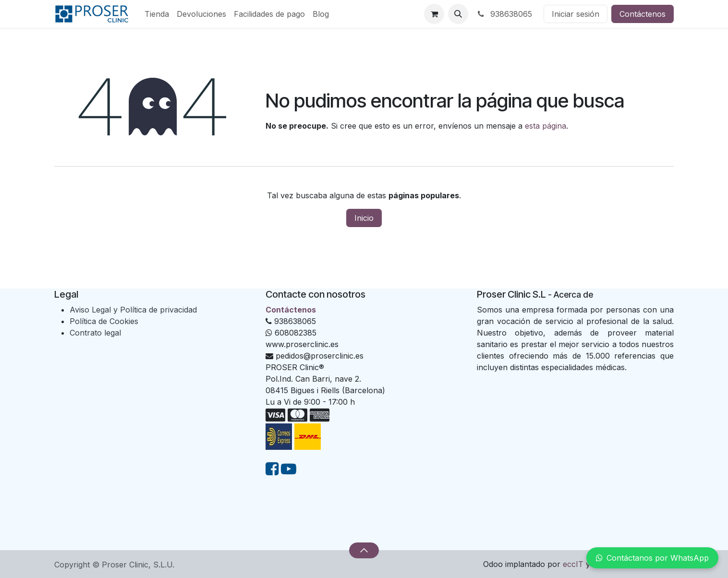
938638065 (504, 14)
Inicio (364, 218)
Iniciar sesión (576, 14)
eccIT (573, 564)
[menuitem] (157, 14)
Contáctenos (643, 14)
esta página (546, 126)
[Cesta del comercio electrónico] (434, 14)
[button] (458, 14)
